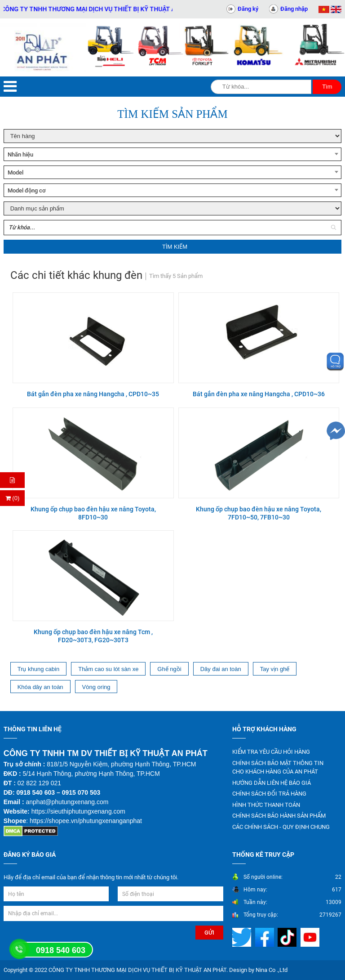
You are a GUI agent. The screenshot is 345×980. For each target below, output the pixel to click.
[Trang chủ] (43, 47)
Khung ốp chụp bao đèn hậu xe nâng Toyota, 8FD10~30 (93, 513)
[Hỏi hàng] (12, 480)
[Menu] (10, 87)
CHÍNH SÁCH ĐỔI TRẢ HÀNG (269, 794)
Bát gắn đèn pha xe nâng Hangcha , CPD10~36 (259, 394)
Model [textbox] (15, 172)
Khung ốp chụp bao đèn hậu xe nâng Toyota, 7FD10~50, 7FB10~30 (259, 513)
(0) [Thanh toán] (13, 498)
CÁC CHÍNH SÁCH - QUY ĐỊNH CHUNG (281, 827)
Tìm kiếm (175, 247)
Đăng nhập (294, 9)
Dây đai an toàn (221, 669)
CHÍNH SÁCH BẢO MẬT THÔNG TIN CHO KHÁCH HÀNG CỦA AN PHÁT (278, 767)
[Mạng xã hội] (243, 937)
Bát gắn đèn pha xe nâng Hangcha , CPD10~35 (93, 394)
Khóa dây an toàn (40, 687)
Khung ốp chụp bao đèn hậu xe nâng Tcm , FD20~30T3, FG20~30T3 (93, 636)
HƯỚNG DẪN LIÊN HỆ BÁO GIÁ (272, 783)
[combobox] (173, 154)
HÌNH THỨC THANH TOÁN (266, 805)
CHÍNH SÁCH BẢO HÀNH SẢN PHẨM (279, 816)
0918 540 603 (61, 950)
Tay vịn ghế (275, 669)
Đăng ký (248, 9)
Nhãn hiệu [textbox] (20, 154)
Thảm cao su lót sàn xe (108, 669)
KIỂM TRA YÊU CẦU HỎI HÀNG (271, 752)
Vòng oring (96, 687)
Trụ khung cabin (39, 669)
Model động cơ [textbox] (27, 190)
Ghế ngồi (169, 669)
